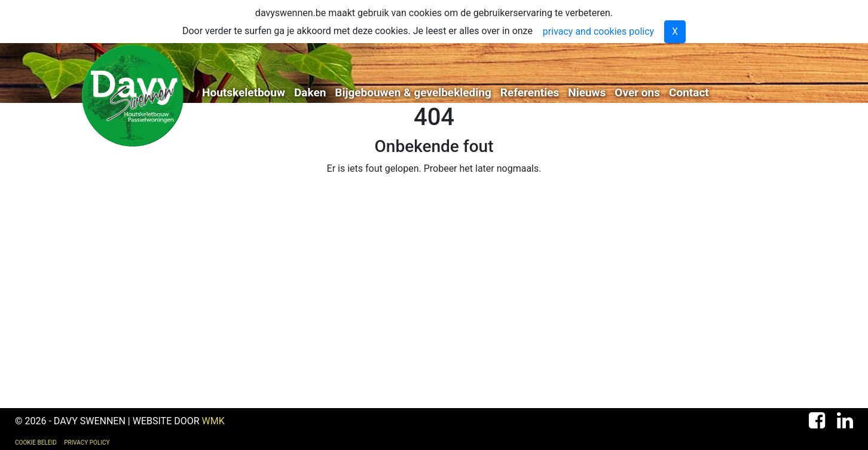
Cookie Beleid (36, 443)
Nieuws (587, 92)
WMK (213, 421)
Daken (310, 92)
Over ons (637, 92)
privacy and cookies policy (598, 31)
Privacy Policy (87, 443)
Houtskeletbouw (244, 92)
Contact (689, 92)
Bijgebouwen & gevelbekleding (413, 92)
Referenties (530, 92)
